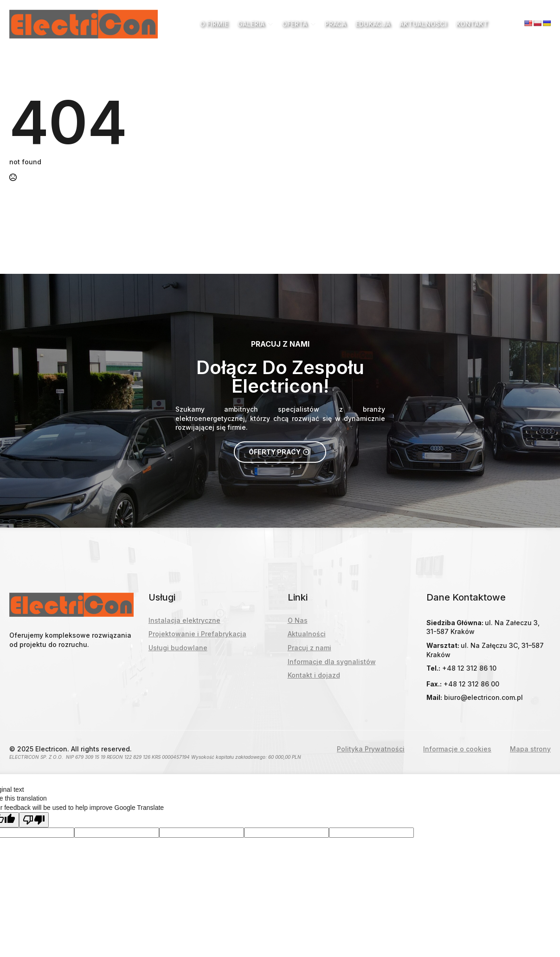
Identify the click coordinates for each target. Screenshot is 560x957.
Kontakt (472, 24)
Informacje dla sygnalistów (332, 662)
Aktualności (423, 24)
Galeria (251, 24)
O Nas (298, 620)
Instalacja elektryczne (184, 620)
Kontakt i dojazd (314, 675)
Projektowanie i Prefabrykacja (197, 634)
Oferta (295, 24)
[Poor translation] (34, 820)
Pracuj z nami (309, 648)
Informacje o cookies (457, 749)
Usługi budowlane (178, 648)
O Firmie (214, 24)
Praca (335, 24)
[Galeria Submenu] (269, 24)
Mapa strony (530, 749)
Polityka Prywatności (371, 749)
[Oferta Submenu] (311, 24)
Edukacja (373, 24)
